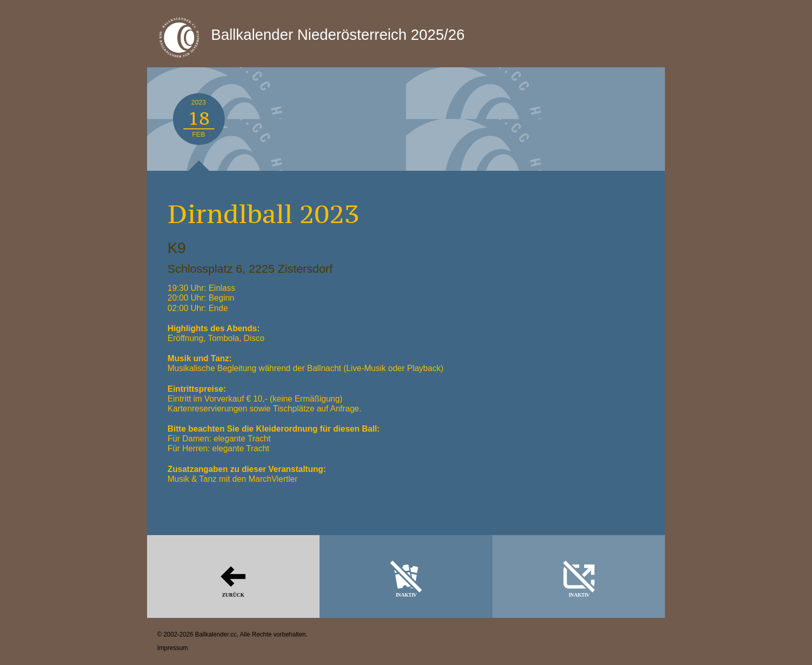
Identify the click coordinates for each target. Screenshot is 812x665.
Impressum (173, 648)
